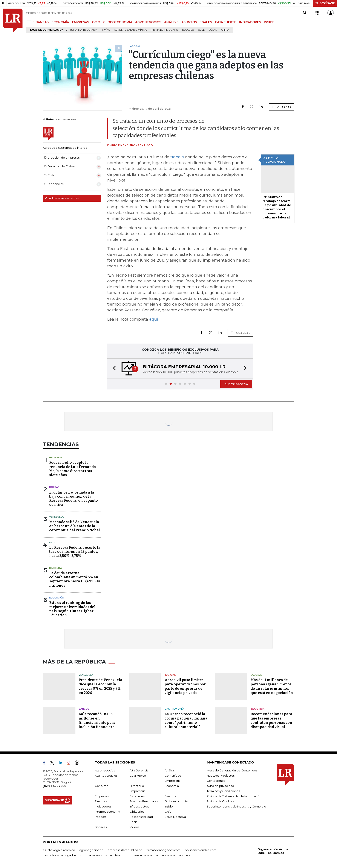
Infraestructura (140, 806)
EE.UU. (53, 542)
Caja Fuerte (138, 776)
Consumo (102, 786)
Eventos (170, 796)
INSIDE (269, 22)
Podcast (101, 817)
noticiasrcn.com (190, 855)
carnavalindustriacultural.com (108, 855)
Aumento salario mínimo (131, 30)
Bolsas (54, 487)
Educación (57, 598)
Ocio (168, 812)
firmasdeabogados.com (164, 850)
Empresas (102, 796)
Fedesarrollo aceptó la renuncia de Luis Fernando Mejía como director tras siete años (73, 469)
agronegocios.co (91, 850)
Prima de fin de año (165, 30)
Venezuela (56, 517)
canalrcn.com (142, 855)
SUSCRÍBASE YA (236, 384)
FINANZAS (41, 22)
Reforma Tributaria (84, 30)
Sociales (101, 827)
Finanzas (101, 801)
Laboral (256, 675)
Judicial (170, 675)
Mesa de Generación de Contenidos (232, 770)
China (225, 30)
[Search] (305, 13)
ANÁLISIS (171, 22)
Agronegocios (105, 770)
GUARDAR (281, 107)
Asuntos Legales (106, 776)
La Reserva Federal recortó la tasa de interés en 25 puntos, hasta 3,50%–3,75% (75, 552)
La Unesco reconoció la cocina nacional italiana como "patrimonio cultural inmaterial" (186, 720)
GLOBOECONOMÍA (118, 22)
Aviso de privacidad (220, 786)
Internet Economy (107, 812)
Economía (172, 786)
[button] (113, 369)
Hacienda (56, 457)
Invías (106, 30)
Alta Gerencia (139, 770)
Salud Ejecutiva (175, 817)
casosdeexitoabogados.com (63, 855)
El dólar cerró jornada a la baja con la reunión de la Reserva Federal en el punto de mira (74, 499)
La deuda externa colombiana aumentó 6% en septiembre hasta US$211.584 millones (75, 579)
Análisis (170, 770)
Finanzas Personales (144, 801)
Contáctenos (216, 781)
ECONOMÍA (60, 22)
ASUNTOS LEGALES (197, 22)
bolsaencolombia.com (201, 850)
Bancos (84, 709)
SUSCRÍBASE (325, 3)
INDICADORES (250, 22)
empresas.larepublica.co (125, 850)
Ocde (201, 30)
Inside (169, 806)
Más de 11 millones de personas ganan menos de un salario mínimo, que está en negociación (272, 686)
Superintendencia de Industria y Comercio (236, 806)
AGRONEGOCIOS (148, 22)
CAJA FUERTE (226, 22)
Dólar (213, 30)
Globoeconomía (176, 801)
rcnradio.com (165, 855)
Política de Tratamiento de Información (234, 796)
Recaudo (188, 30)
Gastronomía (174, 709)
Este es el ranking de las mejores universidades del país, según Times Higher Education (72, 609)
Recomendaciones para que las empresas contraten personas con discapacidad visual (271, 720)
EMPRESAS (80, 22)
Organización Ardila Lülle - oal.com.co (273, 851)
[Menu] (29, 22)
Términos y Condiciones (223, 791)
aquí (154, 319)
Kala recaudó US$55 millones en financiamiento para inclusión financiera (97, 720)
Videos (134, 827)
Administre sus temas (62, 198)
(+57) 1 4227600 (54, 786)
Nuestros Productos (221, 776)
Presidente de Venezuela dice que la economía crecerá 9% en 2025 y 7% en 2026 (100, 686)
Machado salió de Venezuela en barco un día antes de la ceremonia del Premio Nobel (75, 526)
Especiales (137, 796)
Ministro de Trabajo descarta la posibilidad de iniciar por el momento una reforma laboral (277, 207)
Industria (257, 709)
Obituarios (137, 812)
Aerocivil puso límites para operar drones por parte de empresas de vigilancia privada (185, 686)
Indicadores (103, 806)
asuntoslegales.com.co (59, 850)
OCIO (96, 22)
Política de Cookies (220, 801)
